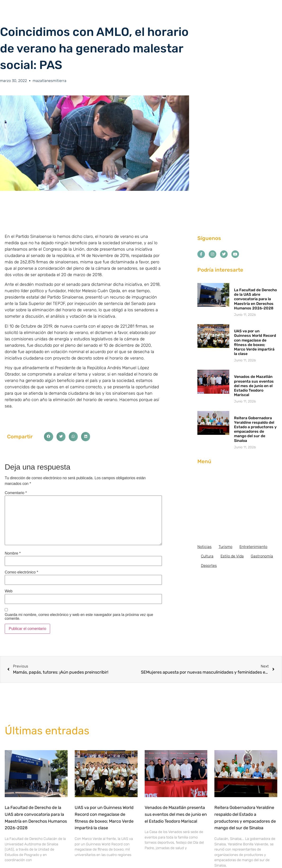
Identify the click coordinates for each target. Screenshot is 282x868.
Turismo (226, 547)
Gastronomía (262, 556)
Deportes (209, 566)
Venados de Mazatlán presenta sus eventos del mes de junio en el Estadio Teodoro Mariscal (254, 386)
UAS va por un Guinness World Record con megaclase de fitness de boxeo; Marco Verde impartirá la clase (255, 342)
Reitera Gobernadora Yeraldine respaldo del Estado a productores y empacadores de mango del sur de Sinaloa (255, 429)
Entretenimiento (253, 547)
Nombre (13, 553)
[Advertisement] (237, 504)
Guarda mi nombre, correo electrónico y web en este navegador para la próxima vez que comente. (79, 617)
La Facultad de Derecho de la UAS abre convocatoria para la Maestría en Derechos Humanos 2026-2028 (255, 299)
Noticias (204, 547)
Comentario (16, 493)
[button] (48, 436)
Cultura (207, 556)
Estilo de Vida (232, 556)
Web (9, 591)
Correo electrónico (21, 572)
